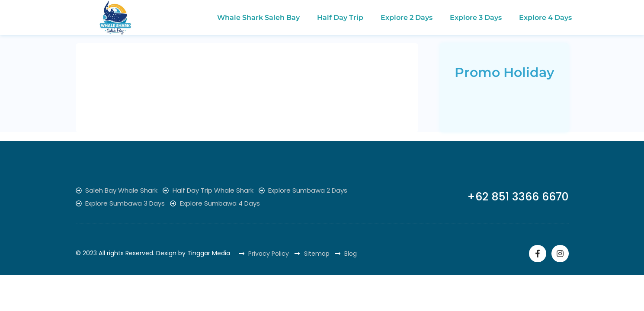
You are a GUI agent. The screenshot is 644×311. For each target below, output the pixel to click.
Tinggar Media (209, 253)
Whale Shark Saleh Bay (258, 17)
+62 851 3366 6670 (518, 197)
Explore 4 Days (545, 17)
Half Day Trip (340, 17)
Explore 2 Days (407, 17)
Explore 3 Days (476, 17)
